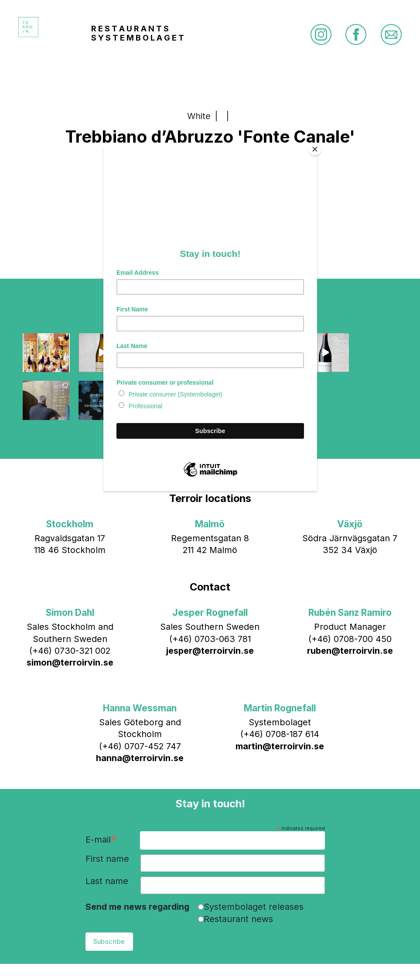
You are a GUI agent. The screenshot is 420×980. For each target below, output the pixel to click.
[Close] (315, 149)
